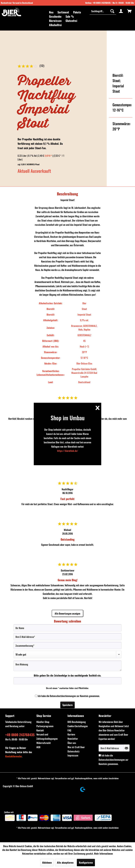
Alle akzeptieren (65, 862)
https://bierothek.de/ (68, 451)
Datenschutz (73, 751)
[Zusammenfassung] (67, 645)
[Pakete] (77, 12)
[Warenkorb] (129, 11)
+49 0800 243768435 (102, 3)
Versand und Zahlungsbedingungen (47, 736)
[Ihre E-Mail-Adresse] (67, 637)
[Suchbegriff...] (103, 11)
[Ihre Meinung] (67, 666)
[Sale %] (70, 16)
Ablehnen (47, 862)
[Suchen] (112, 11)
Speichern (67, 705)
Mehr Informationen (103, 853)
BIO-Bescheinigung (77, 722)
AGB (38, 747)
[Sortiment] (63, 12)
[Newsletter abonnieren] (126, 748)
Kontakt (40, 730)
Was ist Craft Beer (76, 747)
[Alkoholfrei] (55, 25)
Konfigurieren (86, 862)
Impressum (73, 755)
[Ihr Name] (67, 628)
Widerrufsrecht (44, 743)
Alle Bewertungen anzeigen (67, 613)
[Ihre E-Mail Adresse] (111, 748)
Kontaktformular (14, 756)
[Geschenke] (55, 16)
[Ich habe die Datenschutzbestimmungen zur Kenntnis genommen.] (36, 696)
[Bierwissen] (55, 21)
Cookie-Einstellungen (78, 726)
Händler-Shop (43, 722)
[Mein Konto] (121, 11)
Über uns (72, 743)
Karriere (71, 734)
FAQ (69, 730)
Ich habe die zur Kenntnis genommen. (69, 696)
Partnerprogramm (45, 726)
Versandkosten (61, 778)
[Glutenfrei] (71, 21)
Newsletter (73, 739)
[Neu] (51, 12)
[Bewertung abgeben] (67, 654)
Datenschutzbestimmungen (63, 696)
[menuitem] (51, 12)
